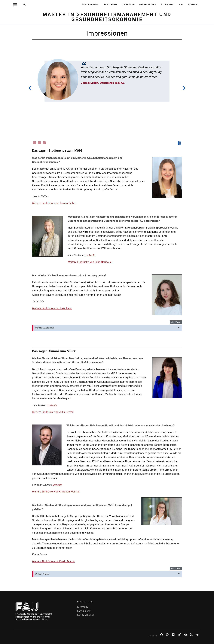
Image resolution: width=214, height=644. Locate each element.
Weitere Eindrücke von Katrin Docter (53, 561)
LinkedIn (90, 255)
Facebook (162, 638)
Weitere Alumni (42, 574)
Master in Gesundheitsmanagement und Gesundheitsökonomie (107, 17)
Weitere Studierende (44, 328)
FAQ (182, 5)
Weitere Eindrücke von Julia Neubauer (90, 262)
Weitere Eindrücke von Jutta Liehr (52, 308)
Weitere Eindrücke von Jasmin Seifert (54, 203)
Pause (179, 143)
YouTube (186, 638)
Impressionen (148, 5)
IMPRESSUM (83, 607)
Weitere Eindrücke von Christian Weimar (56, 492)
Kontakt (193, 5)
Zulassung (128, 5)
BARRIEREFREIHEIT (86, 615)
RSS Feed (192, 638)
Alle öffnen (176, 322)
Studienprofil (90, 5)
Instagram (168, 638)
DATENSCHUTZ (84, 611)
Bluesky (180, 638)
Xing (198, 638)
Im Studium (110, 5)
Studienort (168, 5)
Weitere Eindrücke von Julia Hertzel (53, 412)
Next (183, 88)
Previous (31, 88)
